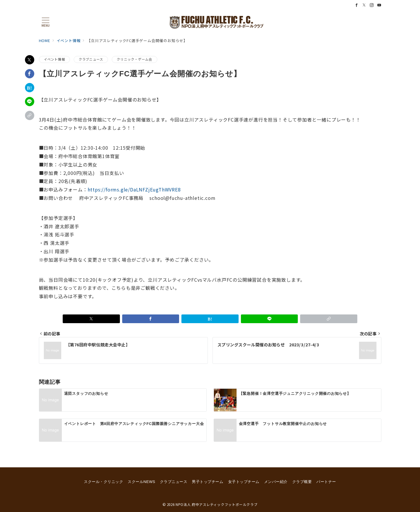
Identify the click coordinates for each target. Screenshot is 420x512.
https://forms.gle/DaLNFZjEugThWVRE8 (134, 189)
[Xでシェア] (30, 60)
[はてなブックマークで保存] (30, 88)
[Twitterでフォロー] (364, 5)
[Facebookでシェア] (30, 74)
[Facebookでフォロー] (357, 5)
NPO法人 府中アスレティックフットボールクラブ (217, 504)
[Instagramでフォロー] (372, 5)
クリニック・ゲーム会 (134, 59)
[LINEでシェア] (30, 102)
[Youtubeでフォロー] (379, 5)
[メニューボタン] (46, 22)
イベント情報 (54, 59)
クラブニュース (91, 59)
